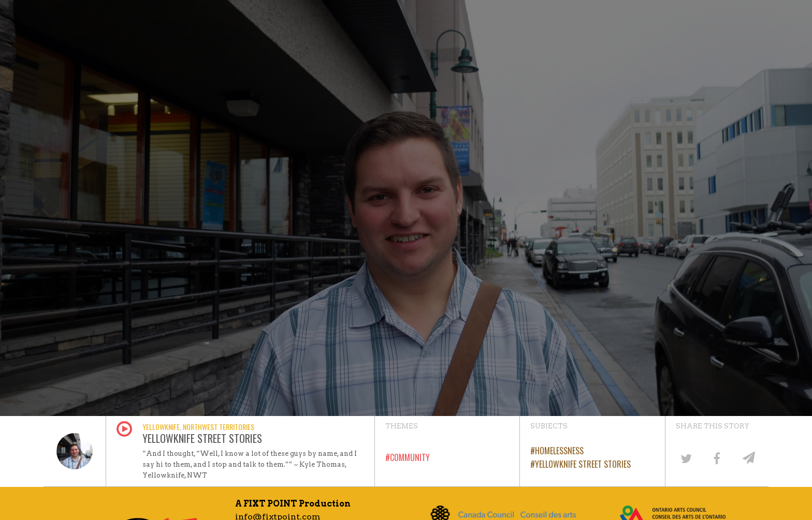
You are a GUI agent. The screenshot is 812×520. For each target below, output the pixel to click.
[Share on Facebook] (717, 458)
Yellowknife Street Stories (583, 464)
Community (410, 457)
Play (124, 429)
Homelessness (559, 451)
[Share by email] (748, 458)
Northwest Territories (219, 427)
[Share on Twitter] (686, 458)
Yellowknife (161, 427)
